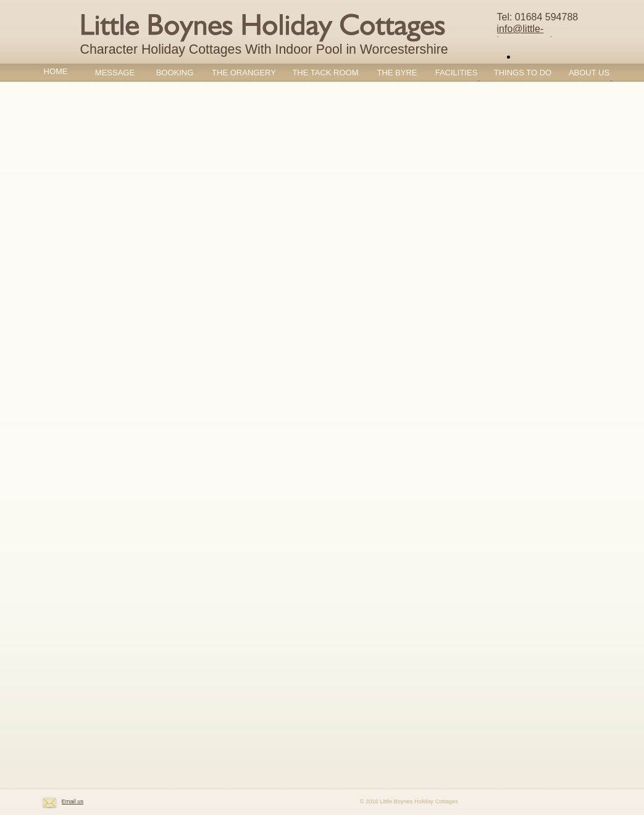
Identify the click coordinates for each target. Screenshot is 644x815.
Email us (73, 801)
